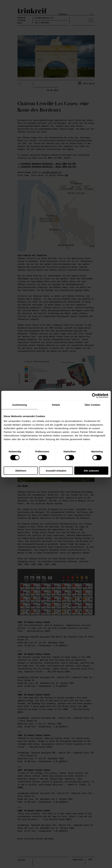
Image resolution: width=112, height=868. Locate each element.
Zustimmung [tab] (19, 405)
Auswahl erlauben (56, 470)
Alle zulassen (91, 470)
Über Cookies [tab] (92, 405)
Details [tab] (56, 405)
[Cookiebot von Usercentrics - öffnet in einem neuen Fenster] (94, 396)
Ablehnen (21, 470)
